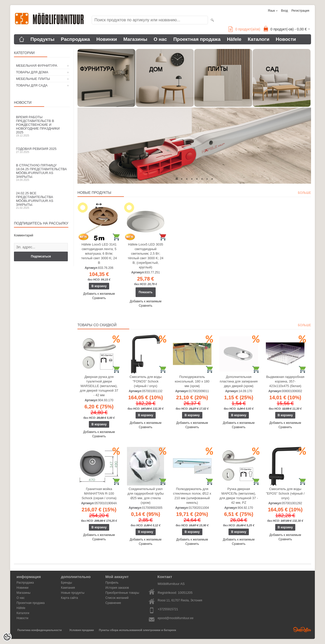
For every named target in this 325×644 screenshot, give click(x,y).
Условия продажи (82, 630)
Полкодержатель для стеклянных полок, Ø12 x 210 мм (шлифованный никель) (192, 496)
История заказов (117, 588)
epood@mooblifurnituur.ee (176, 618)
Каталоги (259, 39)
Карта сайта (69, 598)
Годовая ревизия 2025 (42, 150)
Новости (286, 39)
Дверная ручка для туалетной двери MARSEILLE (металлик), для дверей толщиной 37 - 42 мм (99, 386)
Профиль (112, 583)
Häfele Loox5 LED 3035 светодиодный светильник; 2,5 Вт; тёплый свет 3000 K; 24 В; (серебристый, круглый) (146, 256)
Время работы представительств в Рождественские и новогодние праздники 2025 (42, 126)
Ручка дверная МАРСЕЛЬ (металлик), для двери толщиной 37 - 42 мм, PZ (239, 496)
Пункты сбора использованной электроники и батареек (138, 630)
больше (304, 193)
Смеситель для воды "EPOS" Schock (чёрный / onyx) (285, 493)
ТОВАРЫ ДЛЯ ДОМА (32, 72)
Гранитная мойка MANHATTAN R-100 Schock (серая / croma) (99, 493)
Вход (285, 11)
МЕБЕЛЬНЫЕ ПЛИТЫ (33, 79)
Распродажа (76, 39)
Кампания (68, 588)
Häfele (234, 39)
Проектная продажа (197, 39)
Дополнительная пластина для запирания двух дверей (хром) (239, 381)
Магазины (135, 39)
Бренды (66, 583)
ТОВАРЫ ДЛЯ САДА (32, 85)
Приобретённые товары (122, 593)
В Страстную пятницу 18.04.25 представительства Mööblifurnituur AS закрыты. (42, 172)
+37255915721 (168, 609)
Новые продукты (73, 593)
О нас (160, 39)
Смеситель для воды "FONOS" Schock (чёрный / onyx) (145, 381)
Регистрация (300, 11)
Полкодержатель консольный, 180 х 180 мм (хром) (192, 381)
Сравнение (113, 603)
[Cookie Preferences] (7, 637)
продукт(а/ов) (244, 29)
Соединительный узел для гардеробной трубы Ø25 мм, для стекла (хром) (146, 496)
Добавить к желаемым (99, 294)
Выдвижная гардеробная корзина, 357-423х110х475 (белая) (285, 381)
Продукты (43, 39)
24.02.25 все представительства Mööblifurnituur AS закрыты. (42, 200)
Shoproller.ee (302, 630)
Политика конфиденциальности (39, 630)
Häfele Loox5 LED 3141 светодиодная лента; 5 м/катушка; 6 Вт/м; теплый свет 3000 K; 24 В (99, 254)
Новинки (107, 39)
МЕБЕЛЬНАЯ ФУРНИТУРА (37, 66)
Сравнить (99, 298)
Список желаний (117, 598)
